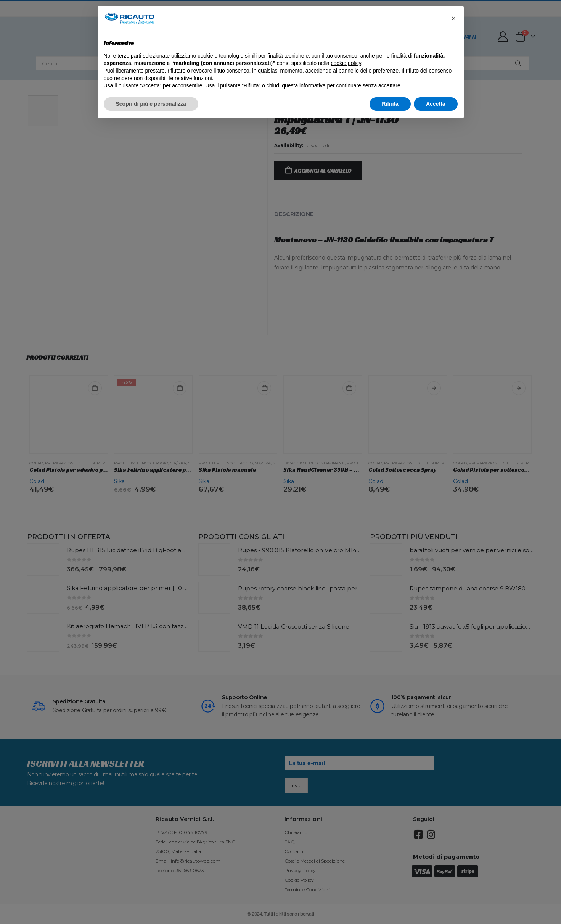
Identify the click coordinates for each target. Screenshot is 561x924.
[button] (454, 18)
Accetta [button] (436, 104)
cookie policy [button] (346, 63)
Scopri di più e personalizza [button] (151, 104)
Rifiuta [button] (390, 104)
